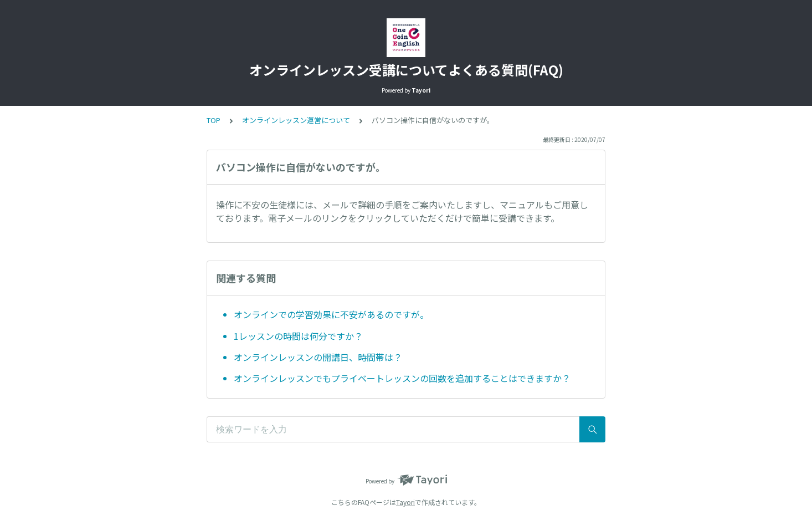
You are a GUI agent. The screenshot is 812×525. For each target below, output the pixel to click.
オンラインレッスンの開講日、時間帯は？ (318, 357)
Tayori (405, 502)
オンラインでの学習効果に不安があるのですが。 (331, 314)
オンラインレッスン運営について (296, 120)
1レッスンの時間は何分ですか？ (298, 336)
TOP (214, 120)
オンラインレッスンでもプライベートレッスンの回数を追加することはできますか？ (402, 378)
